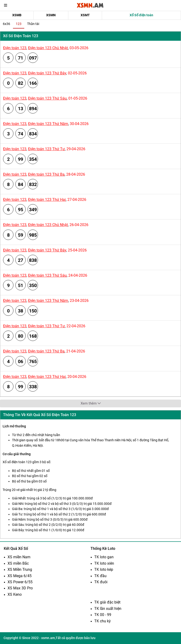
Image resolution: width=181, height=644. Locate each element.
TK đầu (100, 576)
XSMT (85, 15)
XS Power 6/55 (20, 582)
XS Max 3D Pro (20, 588)
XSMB (17, 15)
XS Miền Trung (20, 569)
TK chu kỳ (103, 621)
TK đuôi (101, 582)
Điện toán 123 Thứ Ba (46, 174)
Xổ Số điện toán (141, 15)
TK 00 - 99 (103, 615)
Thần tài (33, 24)
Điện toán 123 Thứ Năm (48, 124)
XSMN (51, 15)
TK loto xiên (104, 563)
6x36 (6, 24)
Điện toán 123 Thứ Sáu (47, 98)
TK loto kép (104, 569)
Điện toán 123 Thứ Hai (47, 200)
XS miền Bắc (18, 563)
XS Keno (15, 594)
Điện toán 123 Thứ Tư (46, 149)
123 (19, 24)
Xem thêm (91, 403)
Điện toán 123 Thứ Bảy (47, 73)
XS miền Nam (19, 557)
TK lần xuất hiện (108, 609)
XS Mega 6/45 (20, 576)
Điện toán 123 (15, 48)
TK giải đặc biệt (107, 602)
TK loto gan (104, 557)
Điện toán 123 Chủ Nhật (48, 48)
